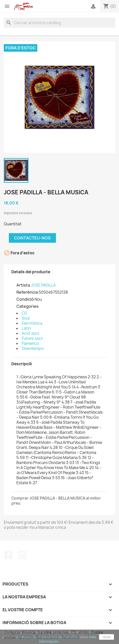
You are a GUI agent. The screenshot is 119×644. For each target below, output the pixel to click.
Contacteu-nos (32, 238)
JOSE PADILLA (43, 285)
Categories (27, 306)
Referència (27, 292)
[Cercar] (59, 23)
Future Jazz (32, 338)
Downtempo (33, 348)
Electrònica (32, 323)
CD (24, 313)
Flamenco (30, 343)
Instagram (22, 555)
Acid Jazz (31, 333)
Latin (26, 328)
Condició (25, 299)
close (107, 637)
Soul (26, 318)
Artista (23, 285)
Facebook (8, 555)
